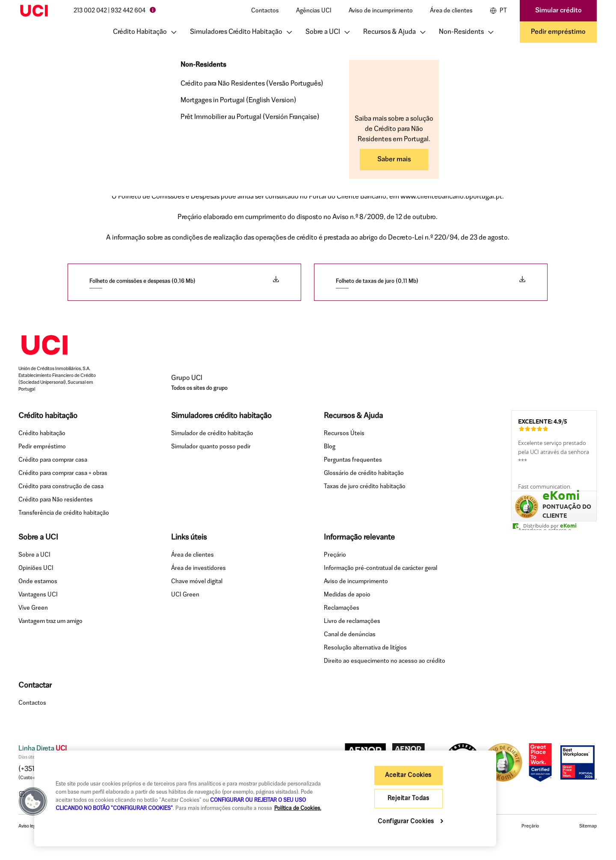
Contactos (265, 11)
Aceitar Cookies (408, 775)
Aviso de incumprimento (381, 11)
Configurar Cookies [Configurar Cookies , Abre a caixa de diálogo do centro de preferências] (407, 822)
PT (498, 11)
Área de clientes (451, 11)
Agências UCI (314, 11)
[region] (265, 798)
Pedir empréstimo (558, 32)
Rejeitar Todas (409, 799)
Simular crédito (558, 11)
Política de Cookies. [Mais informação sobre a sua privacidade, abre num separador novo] (298, 808)
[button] (33, 801)
